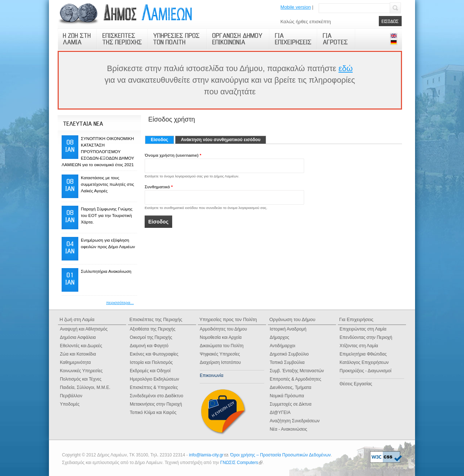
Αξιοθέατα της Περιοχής (153, 329)
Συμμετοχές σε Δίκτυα (291, 404)
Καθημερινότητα (75, 362)
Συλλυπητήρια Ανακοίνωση (106, 271)
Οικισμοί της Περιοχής (151, 337)
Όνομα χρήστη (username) (173, 155)
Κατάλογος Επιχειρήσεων (364, 362)
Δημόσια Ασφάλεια (78, 337)
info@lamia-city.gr (208, 455)
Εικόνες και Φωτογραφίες (154, 354)
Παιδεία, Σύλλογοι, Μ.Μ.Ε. (85, 387)
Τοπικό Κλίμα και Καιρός (153, 413)
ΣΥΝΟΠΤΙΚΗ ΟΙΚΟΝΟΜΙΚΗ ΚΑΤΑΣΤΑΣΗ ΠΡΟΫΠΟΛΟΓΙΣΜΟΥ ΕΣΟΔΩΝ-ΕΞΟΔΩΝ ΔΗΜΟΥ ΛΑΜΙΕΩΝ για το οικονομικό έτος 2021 (98, 151)
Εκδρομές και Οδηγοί (150, 371)
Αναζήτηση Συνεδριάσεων (295, 421)
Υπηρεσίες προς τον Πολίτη (228, 319)
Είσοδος (162, 140)
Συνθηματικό (159, 187)
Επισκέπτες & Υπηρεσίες (154, 387)
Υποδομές (70, 404)
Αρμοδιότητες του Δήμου (223, 329)
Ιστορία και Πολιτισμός (151, 362)
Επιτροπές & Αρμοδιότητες (295, 379)
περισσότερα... (120, 302)
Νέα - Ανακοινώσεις (288, 429)
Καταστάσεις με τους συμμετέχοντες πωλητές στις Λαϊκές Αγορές (107, 184)
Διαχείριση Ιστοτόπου (220, 362)
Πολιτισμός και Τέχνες (81, 379)
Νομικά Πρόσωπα (287, 396)
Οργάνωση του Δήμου (292, 319)
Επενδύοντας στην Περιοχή (366, 337)
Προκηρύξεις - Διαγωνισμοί (366, 371)
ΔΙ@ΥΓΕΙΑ (280, 413)
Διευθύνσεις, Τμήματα (291, 387)
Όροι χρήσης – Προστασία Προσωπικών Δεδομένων (280, 455)
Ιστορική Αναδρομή (288, 329)
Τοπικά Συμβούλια (287, 362)
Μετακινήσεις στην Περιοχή (156, 404)
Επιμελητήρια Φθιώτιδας (363, 354)
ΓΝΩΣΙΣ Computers (241, 463)
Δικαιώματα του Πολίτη (222, 346)
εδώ (346, 68)
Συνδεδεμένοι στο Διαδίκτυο (156, 396)
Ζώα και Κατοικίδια (78, 354)
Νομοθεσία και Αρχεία (221, 337)
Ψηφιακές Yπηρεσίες (220, 354)
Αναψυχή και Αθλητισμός (84, 329)
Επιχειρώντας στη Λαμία (363, 329)
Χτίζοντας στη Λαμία (359, 346)
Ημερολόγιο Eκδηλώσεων (154, 379)
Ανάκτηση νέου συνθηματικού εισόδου (221, 140)
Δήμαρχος (279, 337)
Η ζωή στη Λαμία (77, 319)
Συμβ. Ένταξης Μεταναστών (297, 371)
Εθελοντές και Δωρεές (81, 346)
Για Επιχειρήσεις (356, 319)
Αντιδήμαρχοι (283, 346)
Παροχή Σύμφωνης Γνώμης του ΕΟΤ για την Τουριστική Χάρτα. (107, 215)
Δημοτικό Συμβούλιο (289, 354)
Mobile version (296, 7)
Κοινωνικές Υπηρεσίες (81, 371)
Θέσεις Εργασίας (356, 384)
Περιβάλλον (71, 396)
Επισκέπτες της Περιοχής (156, 319)
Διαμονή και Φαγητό (149, 346)
